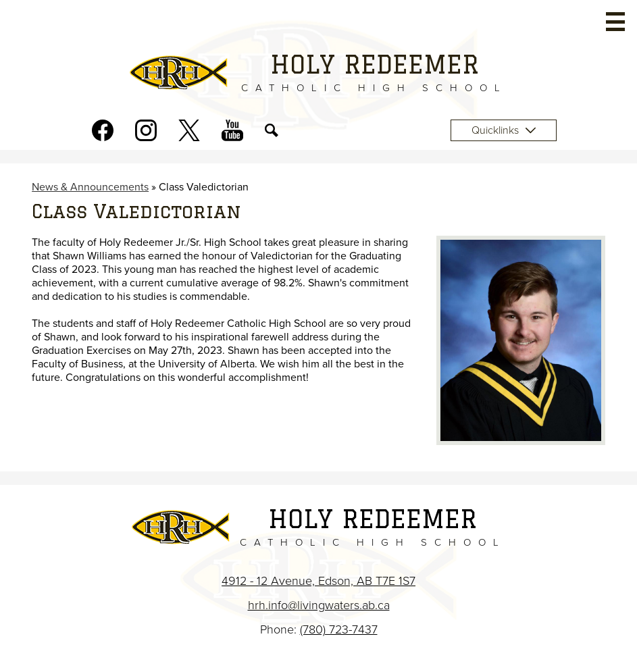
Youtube (232, 133)
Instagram (146, 133)
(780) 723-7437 (339, 629)
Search (272, 133)
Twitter (189, 133)
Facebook (103, 133)
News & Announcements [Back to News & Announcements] (90, 187)
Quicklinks (504, 130)
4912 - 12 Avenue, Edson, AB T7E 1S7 (318, 581)
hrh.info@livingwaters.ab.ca (319, 605)
